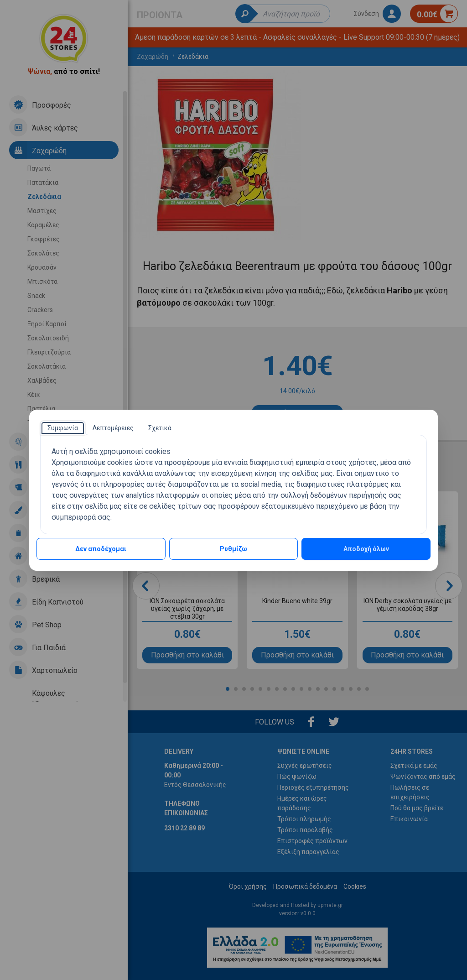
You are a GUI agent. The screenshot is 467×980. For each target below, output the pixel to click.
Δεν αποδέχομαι (101, 549)
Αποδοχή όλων (366, 549)
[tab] (63, 428)
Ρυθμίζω (233, 549)
